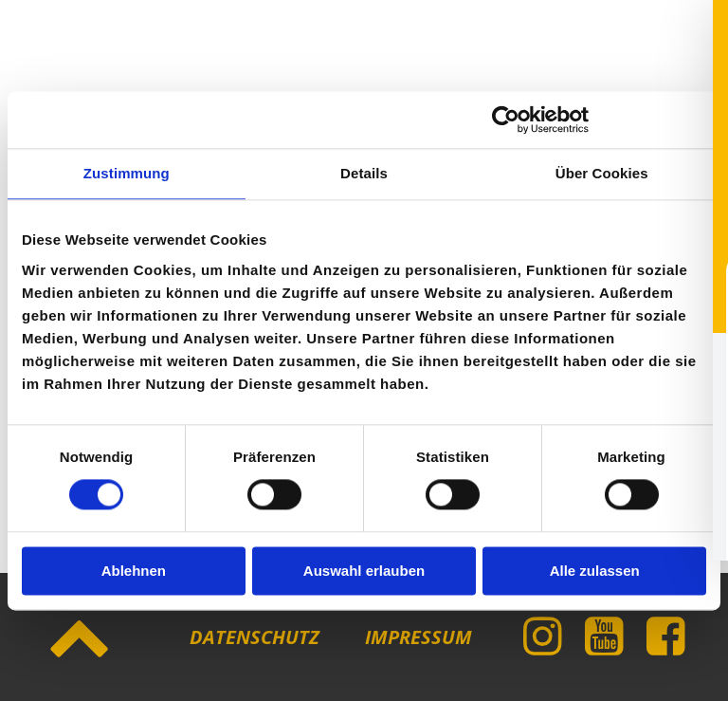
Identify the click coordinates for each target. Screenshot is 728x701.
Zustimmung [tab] (127, 173)
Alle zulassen (595, 571)
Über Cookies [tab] (602, 173)
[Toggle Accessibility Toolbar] (682, 655)
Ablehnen (134, 571)
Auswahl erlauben (364, 571)
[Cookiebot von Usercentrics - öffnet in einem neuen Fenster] (506, 120)
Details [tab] (364, 173)
